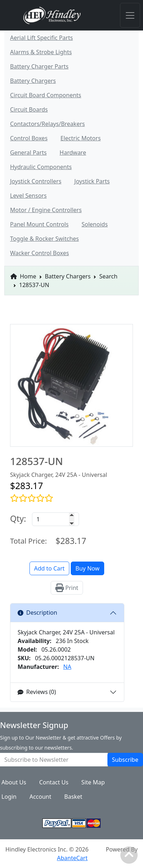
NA (67, 667)
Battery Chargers (68, 276)
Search (108, 276)
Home (23, 276)
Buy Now (87, 568)
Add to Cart (49, 568)
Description (37, 613)
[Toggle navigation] (130, 15)
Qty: (18, 519)
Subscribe (125, 760)
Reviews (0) (37, 692)
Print (67, 588)
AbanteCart (72, 858)
